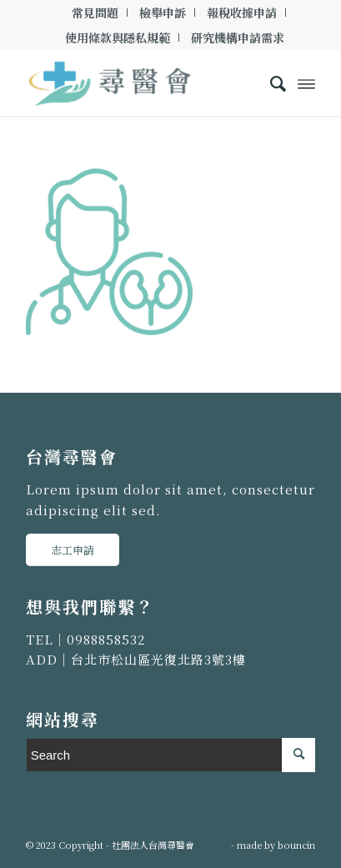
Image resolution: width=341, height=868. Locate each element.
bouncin (296, 845)
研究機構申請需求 (238, 38)
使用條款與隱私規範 (118, 38)
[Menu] (306, 83)
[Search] (270, 83)
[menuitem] (95, 13)
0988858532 (106, 639)
